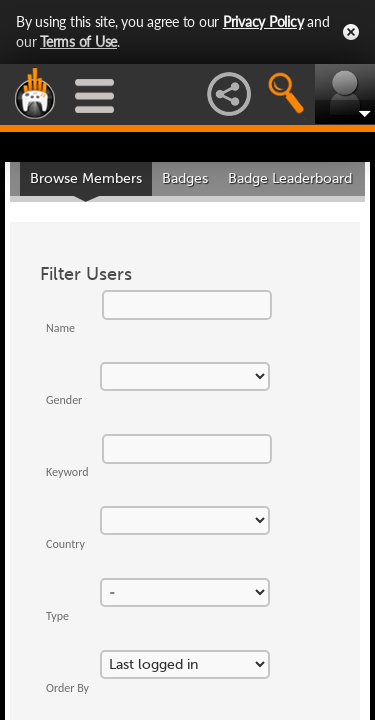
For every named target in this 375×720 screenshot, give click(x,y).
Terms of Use (78, 41)
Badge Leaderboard (290, 178)
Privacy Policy (263, 21)
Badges (185, 178)
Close (351, 32)
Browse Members (86, 178)
